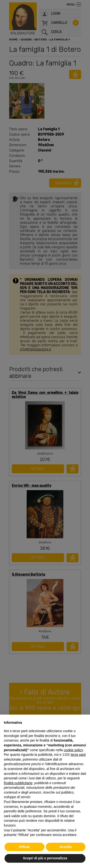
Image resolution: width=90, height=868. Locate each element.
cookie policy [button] (73, 750)
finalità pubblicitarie (18, 783)
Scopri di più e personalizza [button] (45, 858)
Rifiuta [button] (24, 847)
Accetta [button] (66, 847)
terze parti (78, 755)
